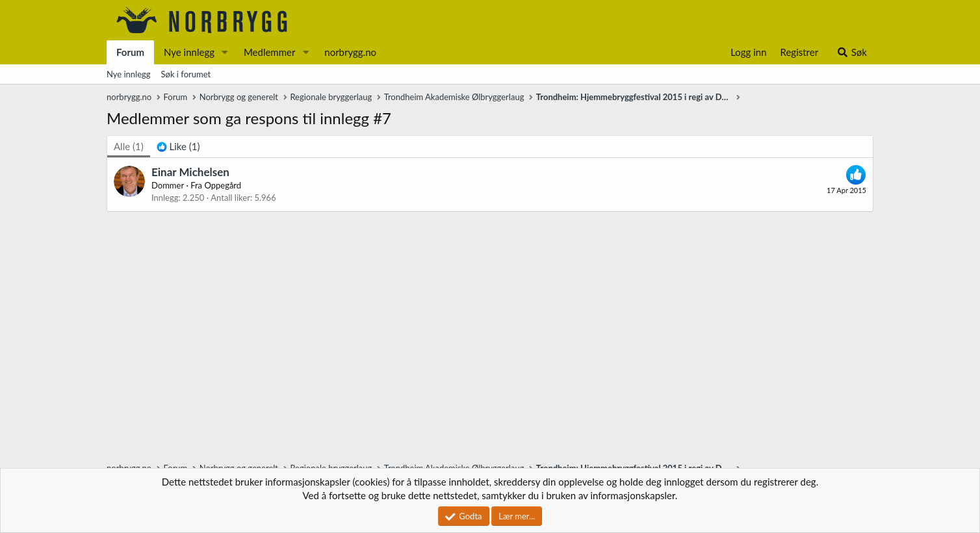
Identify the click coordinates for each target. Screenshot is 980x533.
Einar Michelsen (190, 172)
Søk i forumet (186, 74)
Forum (130, 52)
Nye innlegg (189, 52)
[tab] (178, 147)
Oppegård (223, 185)
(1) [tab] (129, 146)
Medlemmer (270, 52)
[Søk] (852, 52)
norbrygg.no (350, 52)
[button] (225, 52)
